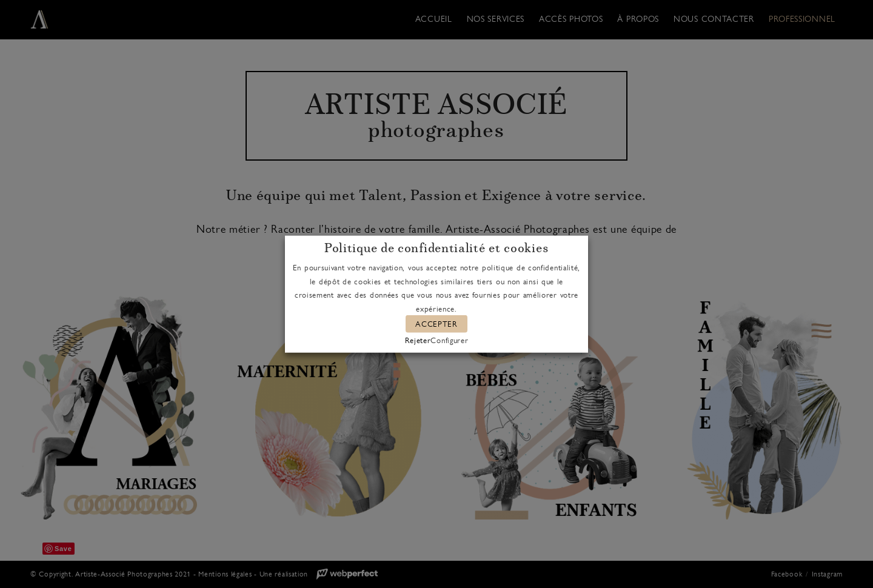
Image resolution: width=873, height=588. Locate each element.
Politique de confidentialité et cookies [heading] (436, 248)
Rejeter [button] (418, 340)
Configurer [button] (449, 340)
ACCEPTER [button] (436, 324)
